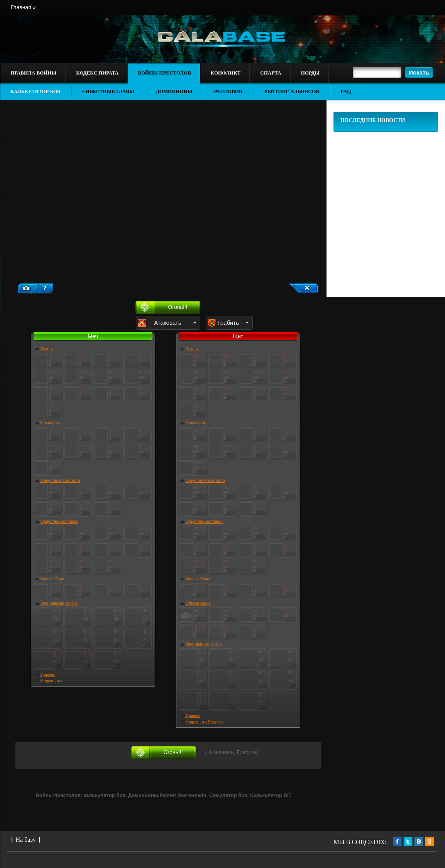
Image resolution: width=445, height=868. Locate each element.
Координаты (51, 681)
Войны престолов (164, 73)
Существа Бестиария (59, 521)
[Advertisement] (77, 214)
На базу (26, 840)
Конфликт (226, 73)
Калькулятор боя (36, 91)
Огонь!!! (178, 307)
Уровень (48, 675)
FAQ (346, 91)
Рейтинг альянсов (292, 91)
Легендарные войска (59, 603)
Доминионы (174, 91)
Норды (310, 73)
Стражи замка (198, 603)
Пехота (47, 349)
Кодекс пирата (97, 73)
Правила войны (34, 73)
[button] (419, 72)
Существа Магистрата (60, 481)
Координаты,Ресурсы (205, 722)
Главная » (23, 7)
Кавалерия (50, 423)
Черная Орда (52, 579)
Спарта (271, 73)
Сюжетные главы (108, 91)
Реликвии (228, 91)
